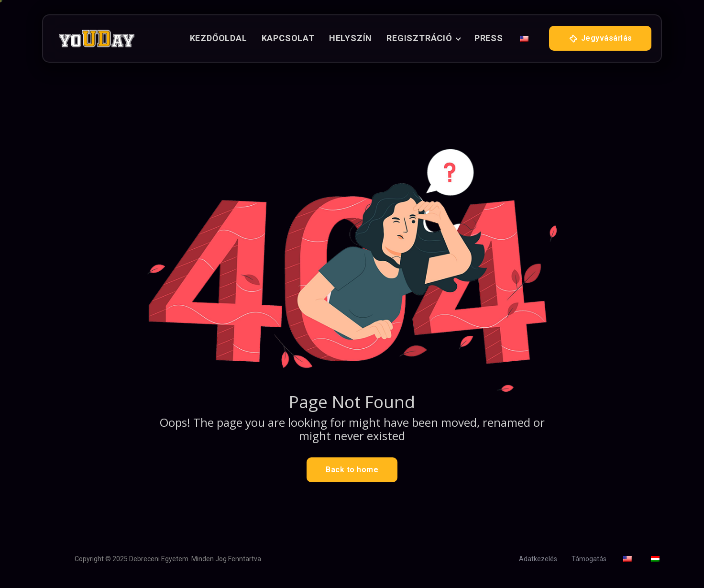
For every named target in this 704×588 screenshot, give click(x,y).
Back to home (352, 470)
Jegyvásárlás (600, 39)
